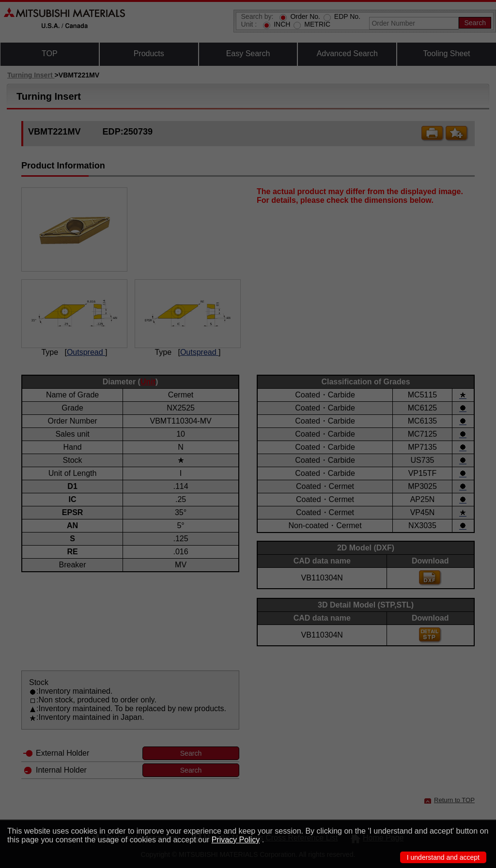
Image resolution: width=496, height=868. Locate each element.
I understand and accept (443, 857)
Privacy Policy (236, 840)
